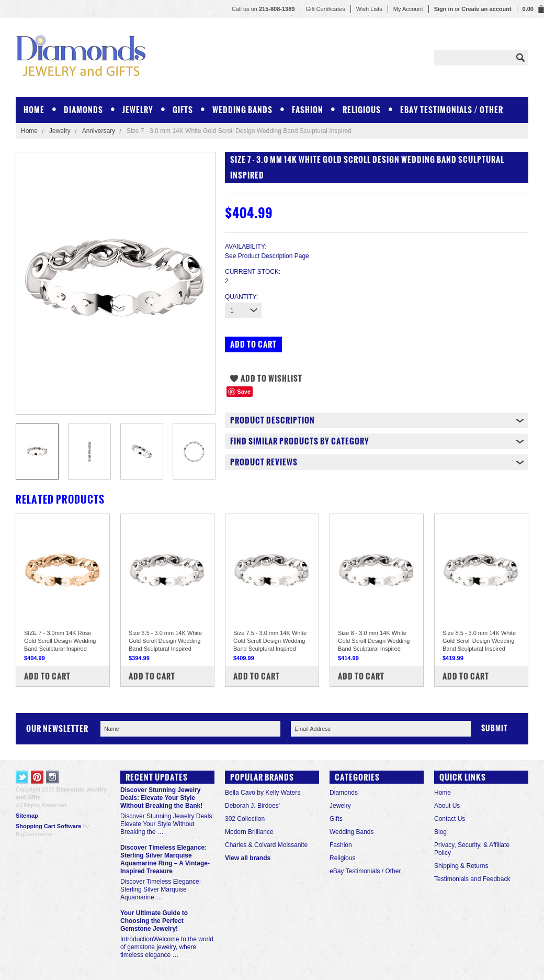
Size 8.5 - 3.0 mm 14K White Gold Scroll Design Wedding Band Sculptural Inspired (479, 641)
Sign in (444, 9)
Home (29, 131)
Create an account (486, 9)
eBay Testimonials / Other (452, 110)
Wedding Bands (242, 110)
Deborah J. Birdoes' (252, 806)
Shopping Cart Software (48, 826)
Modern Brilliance (249, 832)
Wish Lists (369, 9)
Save (244, 392)
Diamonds (83, 110)
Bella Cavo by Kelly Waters (263, 793)
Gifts (183, 110)
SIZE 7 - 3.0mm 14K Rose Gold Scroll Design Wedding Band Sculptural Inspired (60, 641)
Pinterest (37, 777)
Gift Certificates (325, 9)
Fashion (308, 110)
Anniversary (99, 131)
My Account (408, 9)
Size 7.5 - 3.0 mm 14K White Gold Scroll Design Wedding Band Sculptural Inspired (270, 641)
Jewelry (138, 110)
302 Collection (245, 819)
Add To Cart (47, 676)
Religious (362, 110)
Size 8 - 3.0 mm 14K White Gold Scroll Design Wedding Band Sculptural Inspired (374, 641)
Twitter (22, 777)
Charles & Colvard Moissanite (266, 845)
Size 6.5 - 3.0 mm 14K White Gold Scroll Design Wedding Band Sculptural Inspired (165, 641)
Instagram (53, 777)
